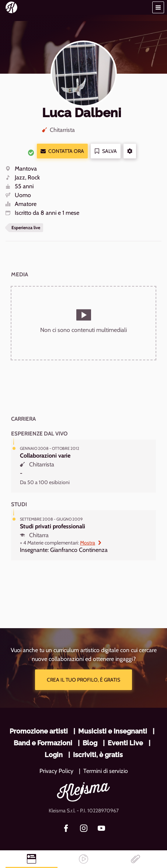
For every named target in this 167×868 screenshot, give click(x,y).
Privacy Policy (56, 771)
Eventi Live (125, 743)
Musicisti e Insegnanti (113, 731)
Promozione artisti (39, 731)
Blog (90, 743)
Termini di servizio (106, 771)
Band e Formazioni (43, 743)
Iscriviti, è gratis (98, 755)
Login (54, 755)
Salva (106, 151)
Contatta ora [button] (62, 151)
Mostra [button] (91, 543)
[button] (158, 7)
